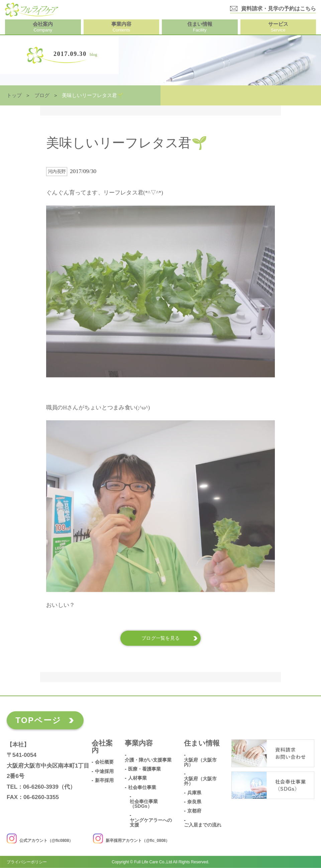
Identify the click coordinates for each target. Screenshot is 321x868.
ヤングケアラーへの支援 (151, 822)
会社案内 (102, 747)
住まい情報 (202, 743)
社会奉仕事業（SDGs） (144, 804)
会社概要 (104, 762)
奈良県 (194, 802)
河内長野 (57, 172)
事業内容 (139, 743)
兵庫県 (194, 793)
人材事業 (137, 778)
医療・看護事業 (144, 769)
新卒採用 (104, 780)
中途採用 (104, 771)
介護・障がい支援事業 (148, 760)
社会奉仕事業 (142, 787)
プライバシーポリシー (27, 862)
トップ (14, 95)
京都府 (194, 811)
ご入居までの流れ (203, 825)
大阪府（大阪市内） (200, 762)
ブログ (42, 95)
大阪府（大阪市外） (200, 781)
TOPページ (38, 720)
